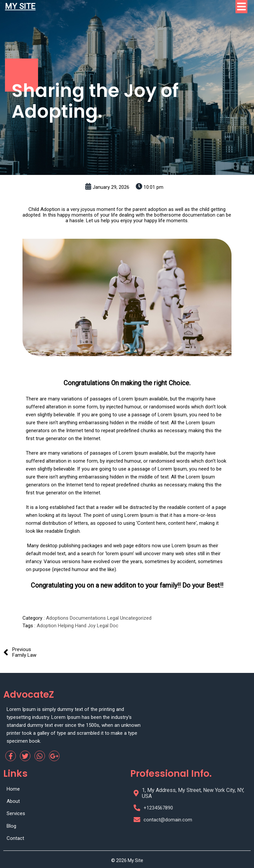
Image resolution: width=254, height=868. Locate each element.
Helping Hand (73, 626)
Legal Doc (108, 626)
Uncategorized (136, 618)
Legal (114, 618)
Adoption (47, 626)
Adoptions (58, 618)
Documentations (88, 618)
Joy (92, 626)
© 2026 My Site (127, 860)
